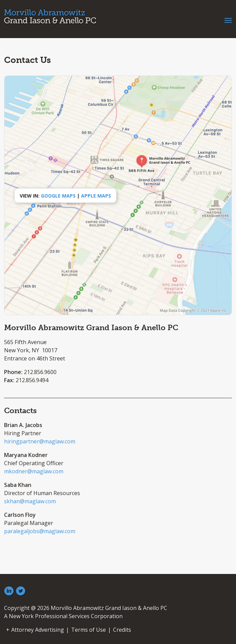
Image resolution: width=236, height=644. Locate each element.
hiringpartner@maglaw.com (40, 441)
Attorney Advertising (38, 630)
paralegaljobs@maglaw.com (40, 531)
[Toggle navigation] (228, 20)
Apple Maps (96, 195)
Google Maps (58, 195)
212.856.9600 (40, 372)
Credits (122, 630)
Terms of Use (89, 630)
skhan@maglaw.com (30, 501)
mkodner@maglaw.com (34, 471)
